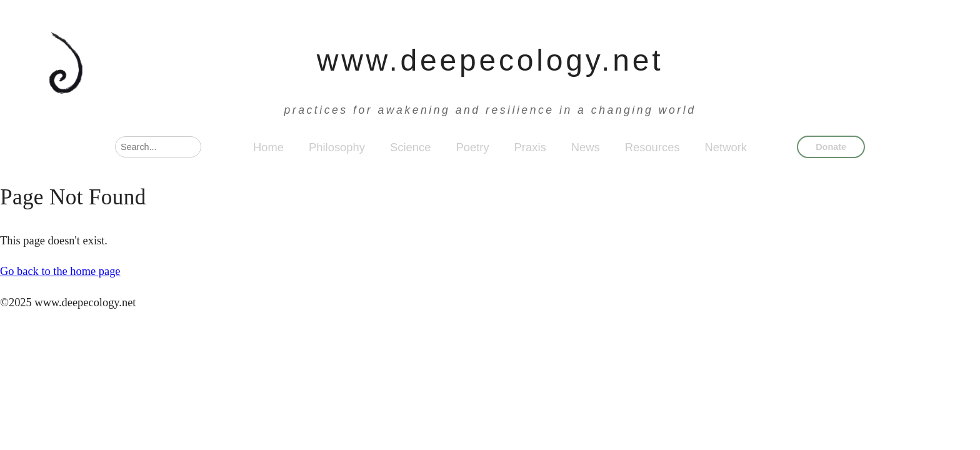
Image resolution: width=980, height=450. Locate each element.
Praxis (530, 147)
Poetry (472, 147)
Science (410, 147)
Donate (831, 147)
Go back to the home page (60, 271)
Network (726, 147)
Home (268, 147)
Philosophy (337, 147)
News (586, 147)
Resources (652, 147)
